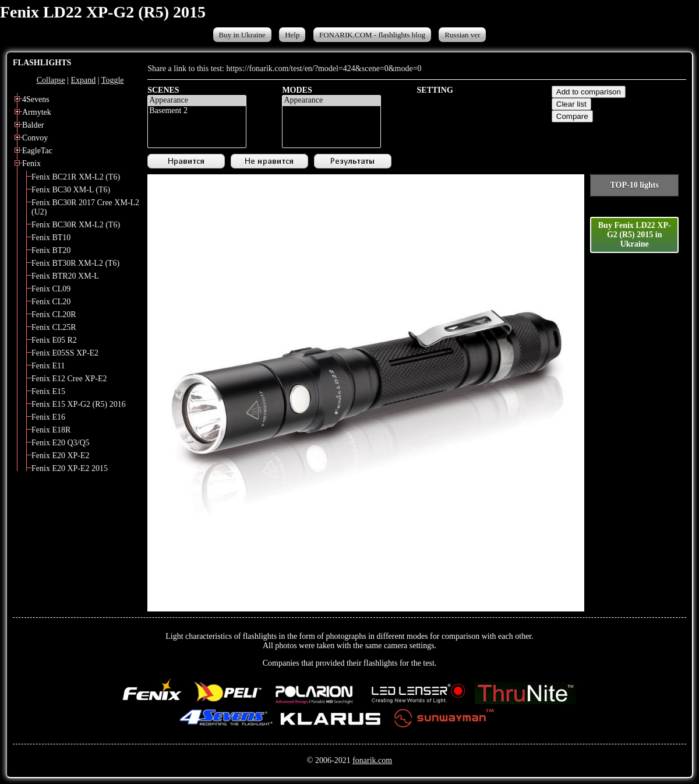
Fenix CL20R (54, 314)
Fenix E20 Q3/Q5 (61, 443)
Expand (83, 80)
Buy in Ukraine (242, 35)
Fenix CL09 (51, 289)
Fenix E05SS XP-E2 (65, 353)
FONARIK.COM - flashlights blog (372, 35)
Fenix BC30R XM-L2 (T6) (76, 225)
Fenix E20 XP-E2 (61, 456)
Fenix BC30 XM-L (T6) (71, 190)
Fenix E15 (48, 391)
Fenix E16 (48, 417)
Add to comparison (589, 92)
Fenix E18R (51, 430)
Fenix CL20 (51, 302)
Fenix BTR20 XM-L (65, 276)
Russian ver (462, 35)
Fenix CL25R (54, 327)
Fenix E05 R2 (54, 340)
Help (292, 35)
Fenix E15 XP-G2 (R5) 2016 (79, 404)
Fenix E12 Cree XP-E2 (69, 379)
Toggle (113, 80)
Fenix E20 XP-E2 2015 (70, 468)
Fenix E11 (48, 366)
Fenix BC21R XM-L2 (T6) (76, 177)
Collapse (51, 80)
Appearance (197, 101)
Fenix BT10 (51, 238)
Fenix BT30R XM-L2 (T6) (75, 263)
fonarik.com (372, 760)
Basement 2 (197, 111)
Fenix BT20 (51, 250)
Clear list (571, 104)
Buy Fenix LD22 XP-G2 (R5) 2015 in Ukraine (635, 235)
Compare (572, 116)
